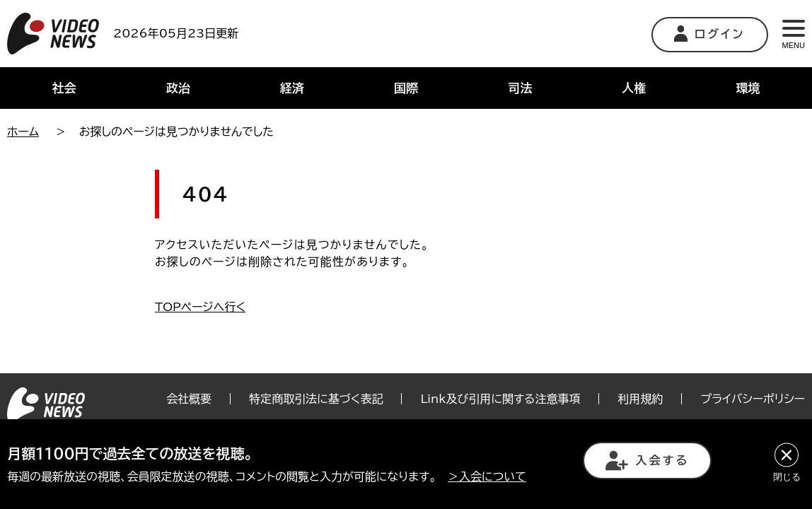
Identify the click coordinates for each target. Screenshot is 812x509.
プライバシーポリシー (753, 399)
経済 (292, 88)
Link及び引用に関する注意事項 (500, 399)
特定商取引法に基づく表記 (316, 399)
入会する (647, 461)
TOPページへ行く (200, 307)
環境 (748, 88)
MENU (794, 35)
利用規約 (640, 399)
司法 (520, 88)
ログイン (710, 34)
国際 (406, 88)
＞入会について (487, 476)
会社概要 (189, 399)
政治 (178, 88)
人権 (634, 88)
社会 (64, 88)
